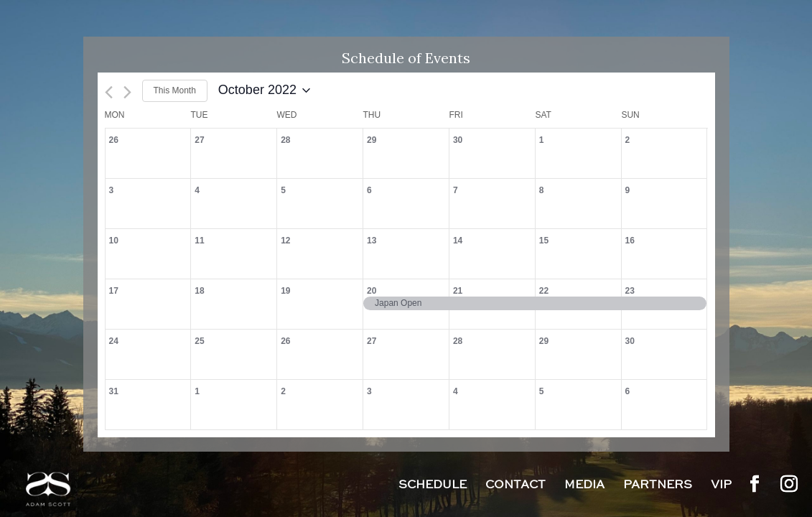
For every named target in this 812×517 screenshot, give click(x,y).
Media (584, 486)
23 (630, 291)
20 (372, 291)
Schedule (433, 486)
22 (544, 291)
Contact (515, 486)
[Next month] (127, 92)
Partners (658, 486)
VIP (721, 486)
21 (458, 291)
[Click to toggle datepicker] (264, 90)
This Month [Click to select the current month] (175, 90)
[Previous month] (109, 92)
